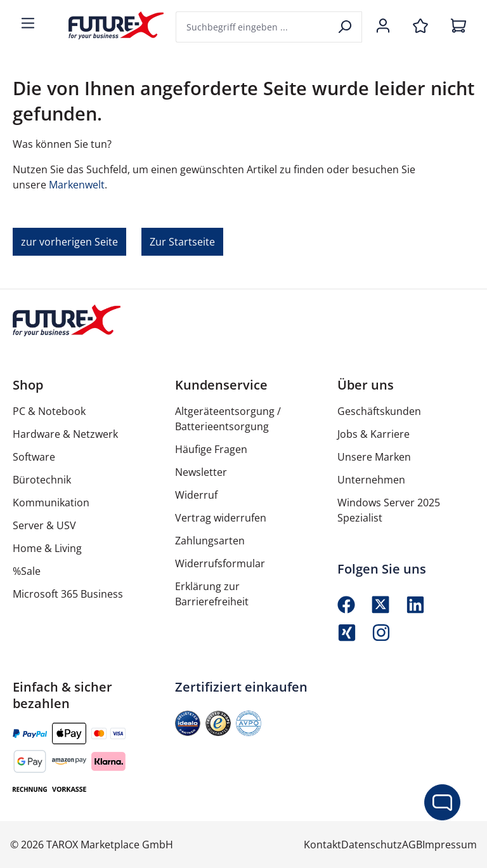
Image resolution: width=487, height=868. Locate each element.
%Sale (27, 571)
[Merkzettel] (420, 27)
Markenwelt (77, 185)
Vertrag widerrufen (221, 518)
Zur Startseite (182, 242)
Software (34, 457)
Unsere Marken (374, 457)
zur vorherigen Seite (69, 242)
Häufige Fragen (211, 449)
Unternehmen (371, 480)
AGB (412, 845)
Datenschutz (372, 845)
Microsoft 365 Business (68, 594)
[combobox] (253, 27)
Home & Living (47, 548)
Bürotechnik (42, 480)
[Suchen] (346, 27)
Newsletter (201, 472)
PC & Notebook (49, 411)
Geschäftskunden (379, 411)
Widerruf (196, 495)
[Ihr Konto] (383, 27)
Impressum (450, 845)
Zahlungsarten (210, 541)
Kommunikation (51, 503)
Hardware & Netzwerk (65, 434)
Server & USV (44, 525)
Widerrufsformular (220, 563)
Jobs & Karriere (373, 434)
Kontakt (322, 845)
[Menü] (28, 24)
